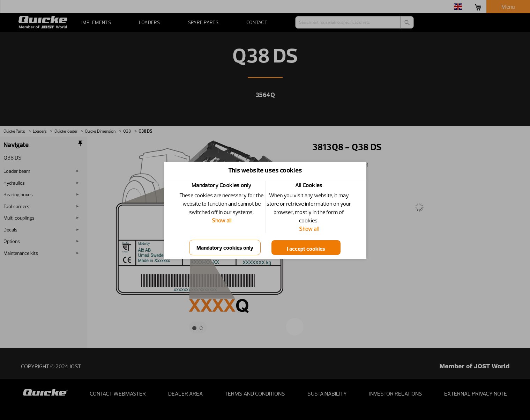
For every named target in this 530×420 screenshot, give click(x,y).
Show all (222, 220)
